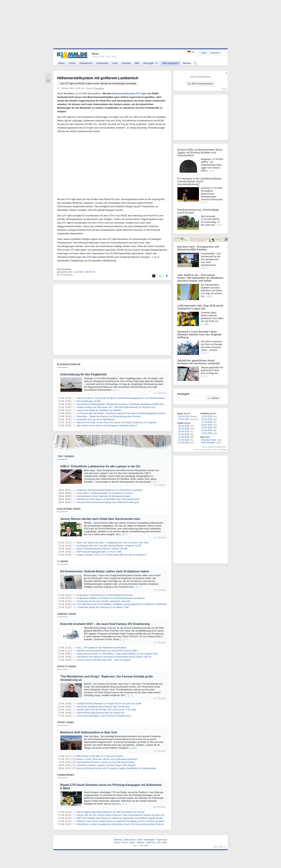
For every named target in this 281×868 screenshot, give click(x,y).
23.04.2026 (184, 434)
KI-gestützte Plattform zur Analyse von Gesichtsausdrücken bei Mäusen (111, 598)
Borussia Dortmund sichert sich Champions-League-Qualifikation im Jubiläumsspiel (116, 768)
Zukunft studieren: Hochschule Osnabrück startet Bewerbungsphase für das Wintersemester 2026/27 (125, 398)
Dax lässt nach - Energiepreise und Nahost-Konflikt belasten (198, 248)
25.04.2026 (184, 429)
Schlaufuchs (86, 63)
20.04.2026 (184, 443)
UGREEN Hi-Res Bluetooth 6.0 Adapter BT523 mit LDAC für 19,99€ (109, 704)
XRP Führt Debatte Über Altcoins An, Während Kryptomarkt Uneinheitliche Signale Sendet (120, 818)
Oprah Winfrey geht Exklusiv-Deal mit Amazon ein (100, 713)
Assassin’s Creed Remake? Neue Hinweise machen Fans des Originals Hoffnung (199, 335)
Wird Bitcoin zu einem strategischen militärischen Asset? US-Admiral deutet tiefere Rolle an (120, 824)
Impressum (162, 840)
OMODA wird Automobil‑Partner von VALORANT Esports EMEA (107, 651)
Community (102, 63)
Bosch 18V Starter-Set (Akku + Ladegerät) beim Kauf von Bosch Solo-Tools (113, 543)
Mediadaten (149, 840)
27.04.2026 (184, 419)
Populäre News (209, 440)
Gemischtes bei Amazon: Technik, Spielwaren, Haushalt (103, 601)
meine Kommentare (202, 450)
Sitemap (118, 840)
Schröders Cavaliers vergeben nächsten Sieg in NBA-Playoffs (106, 765)
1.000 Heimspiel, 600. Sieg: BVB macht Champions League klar (200, 307)
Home (117, 843)
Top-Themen (66, 456)
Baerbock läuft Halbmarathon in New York (89, 732)
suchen (213, 398)
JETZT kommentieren (200, 84)
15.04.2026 (207, 428)
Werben (187, 63)
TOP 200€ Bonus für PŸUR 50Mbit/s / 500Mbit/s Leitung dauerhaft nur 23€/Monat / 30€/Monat (122, 604)
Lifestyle (126, 63)
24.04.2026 (184, 431)
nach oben (218, 846)
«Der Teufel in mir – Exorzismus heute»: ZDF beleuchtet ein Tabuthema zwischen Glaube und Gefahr (200, 278)
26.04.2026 (184, 426)
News (62, 63)
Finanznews (66, 775)
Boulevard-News (69, 509)
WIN (137, 63)
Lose (115, 63)
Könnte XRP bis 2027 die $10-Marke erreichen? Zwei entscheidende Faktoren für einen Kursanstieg (124, 815)
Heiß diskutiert (209, 443)
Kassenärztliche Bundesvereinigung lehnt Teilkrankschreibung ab (108, 502)
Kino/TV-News (67, 666)
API (159, 843)
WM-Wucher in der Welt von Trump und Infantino (100, 756)
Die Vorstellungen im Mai (89, 401)
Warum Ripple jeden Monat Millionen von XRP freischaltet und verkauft (110, 812)
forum (224, 89)
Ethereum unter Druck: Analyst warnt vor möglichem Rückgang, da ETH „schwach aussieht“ (120, 821)
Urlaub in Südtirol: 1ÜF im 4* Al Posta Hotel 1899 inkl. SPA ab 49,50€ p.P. (112, 555)
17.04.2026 (207, 422)
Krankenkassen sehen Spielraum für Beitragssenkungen (104, 496)
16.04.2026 (207, 425)
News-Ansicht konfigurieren (214, 447)
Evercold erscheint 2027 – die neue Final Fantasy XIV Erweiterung (105, 624)
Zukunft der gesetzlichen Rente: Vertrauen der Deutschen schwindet (199, 362)
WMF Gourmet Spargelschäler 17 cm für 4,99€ (99, 552)
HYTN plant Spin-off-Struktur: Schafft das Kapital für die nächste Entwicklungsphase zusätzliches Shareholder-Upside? (133, 413)
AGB (139, 840)
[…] (113, 390)
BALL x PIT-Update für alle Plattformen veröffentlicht (102, 648)
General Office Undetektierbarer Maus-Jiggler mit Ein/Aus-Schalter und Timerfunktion (200, 153)
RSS (165, 843)
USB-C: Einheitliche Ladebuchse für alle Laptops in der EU (100, 466)
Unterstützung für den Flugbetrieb (83, 374)
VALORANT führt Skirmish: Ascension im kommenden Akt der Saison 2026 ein (114, 657)
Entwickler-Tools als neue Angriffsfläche (96, 419)
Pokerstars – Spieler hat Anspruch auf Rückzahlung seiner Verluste (109, 416)
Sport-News (66, 722)
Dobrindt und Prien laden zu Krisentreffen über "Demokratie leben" (108, 499)
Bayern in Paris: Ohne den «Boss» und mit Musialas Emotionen (107, 759)
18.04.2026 (207, 419)
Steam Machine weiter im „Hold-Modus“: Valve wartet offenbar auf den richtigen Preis (117, 654)
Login (204, 53)
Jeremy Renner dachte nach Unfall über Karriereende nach (100, 519)
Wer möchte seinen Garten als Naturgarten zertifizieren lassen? (107, 426)
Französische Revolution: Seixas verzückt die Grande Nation (106, 762)
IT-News (63, 561)
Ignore (215, 450)
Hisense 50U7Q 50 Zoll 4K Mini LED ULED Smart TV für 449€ (106, 710)
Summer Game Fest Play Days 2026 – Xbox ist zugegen (104, 660)
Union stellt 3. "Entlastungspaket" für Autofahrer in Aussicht (105, 493)
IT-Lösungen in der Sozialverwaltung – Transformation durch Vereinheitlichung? (200, 181)
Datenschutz (129, 840)
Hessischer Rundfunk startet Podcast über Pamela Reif (103, 707)
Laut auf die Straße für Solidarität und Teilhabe (99, 410)
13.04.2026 (207, 433)
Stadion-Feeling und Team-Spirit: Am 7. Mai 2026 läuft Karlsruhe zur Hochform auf (116, 407)
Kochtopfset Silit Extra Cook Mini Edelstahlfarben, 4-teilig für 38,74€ (109, 546)
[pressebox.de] (64, 272)
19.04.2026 (207, 416)
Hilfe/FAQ (151, 843)
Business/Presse (69, 364)
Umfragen (151, 63)
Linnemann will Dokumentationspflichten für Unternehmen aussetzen (109, 490)
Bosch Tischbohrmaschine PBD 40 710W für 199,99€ (102, 549)
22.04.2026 (184, 437)
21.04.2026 (184, 440)
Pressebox (99, 88)
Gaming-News (67, 614)
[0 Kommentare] (65, 275)
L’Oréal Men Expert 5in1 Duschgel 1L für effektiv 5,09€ (103, 607)
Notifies (223, 450)
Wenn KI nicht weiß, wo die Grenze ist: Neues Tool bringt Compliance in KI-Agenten (117, 423)
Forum (72, 63)
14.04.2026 (207, 430)
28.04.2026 (184, 416)
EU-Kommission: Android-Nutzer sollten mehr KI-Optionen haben (105, 571)
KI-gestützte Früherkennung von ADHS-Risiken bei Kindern (105, 595)
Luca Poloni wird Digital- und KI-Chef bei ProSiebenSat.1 (104, 716)
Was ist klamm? (171, 63)
